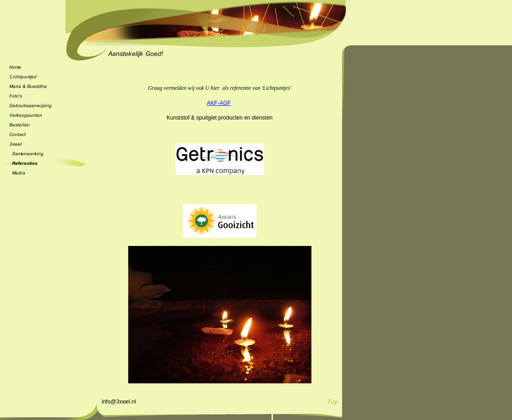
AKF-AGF (219, 103)
